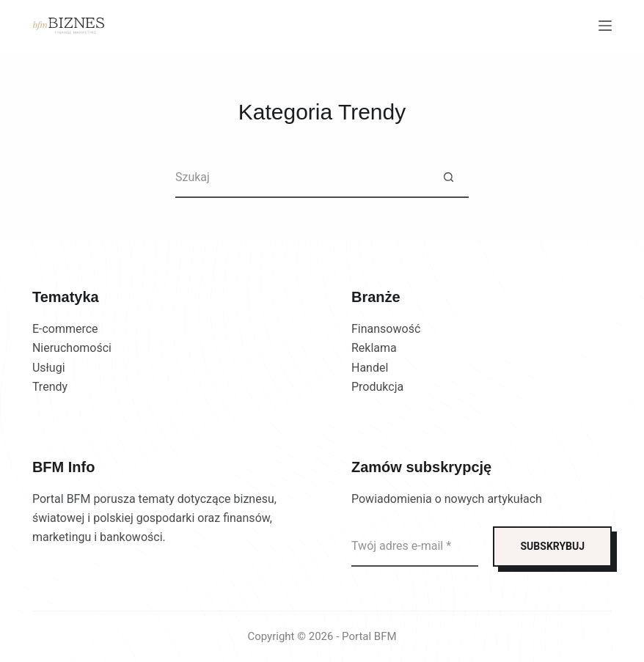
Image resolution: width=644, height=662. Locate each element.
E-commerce (65, 329)
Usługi (49, 368)
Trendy (50, 387)
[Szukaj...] (302, 178)
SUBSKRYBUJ (552, 546)
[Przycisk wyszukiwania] (449, 178)
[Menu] (605, 26)
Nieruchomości (72, 348)
